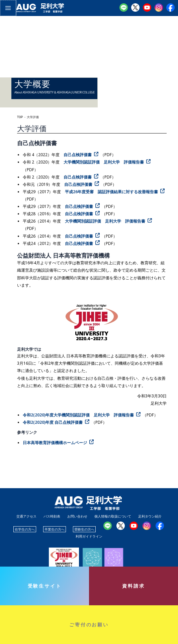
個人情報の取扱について (113, 516)
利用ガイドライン (89, 536)
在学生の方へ (25, 529)
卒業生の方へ (55, 529)
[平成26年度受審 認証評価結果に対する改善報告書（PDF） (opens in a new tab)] (116, 192)
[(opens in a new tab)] (83, 415)
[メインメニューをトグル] (8, 8)
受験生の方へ (84, 529)
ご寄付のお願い (89, 624)
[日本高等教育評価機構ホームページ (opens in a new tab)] (59, 442)
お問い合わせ (77, 516)
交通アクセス (26, 516)
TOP (20, 117)
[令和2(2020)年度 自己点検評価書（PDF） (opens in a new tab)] (57, 422)
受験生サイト (45, 586)
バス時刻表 (52, 516)
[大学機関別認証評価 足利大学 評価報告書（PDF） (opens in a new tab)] (108, 162)
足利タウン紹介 (150, 516)
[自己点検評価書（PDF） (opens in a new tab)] (82, 154)
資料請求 (133, 586)
